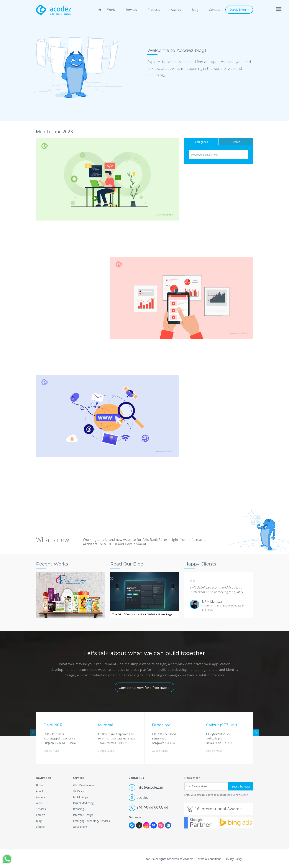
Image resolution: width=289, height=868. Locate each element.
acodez (139, 797)
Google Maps (51, 751)
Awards (176, 10)
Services (131, 10)
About (40, 791)
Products (154, 10)
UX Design (79, 791)
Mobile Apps (81, 797)
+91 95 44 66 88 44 (148, 808)
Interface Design (83, 815)
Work (111, 10)
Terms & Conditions (209, 859)
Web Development (84, 785)
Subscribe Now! (241, 787)
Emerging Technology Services (91, 821)
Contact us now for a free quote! (144, 688)
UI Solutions (80, 827)
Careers (41, 815)
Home (40, 785)
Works (40, 803)
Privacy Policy (233, 859)
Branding (78, 809)
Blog (195, 10)
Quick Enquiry (239, 10)
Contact (214, 10)
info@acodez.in (146, 787)
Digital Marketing (83, 803)
